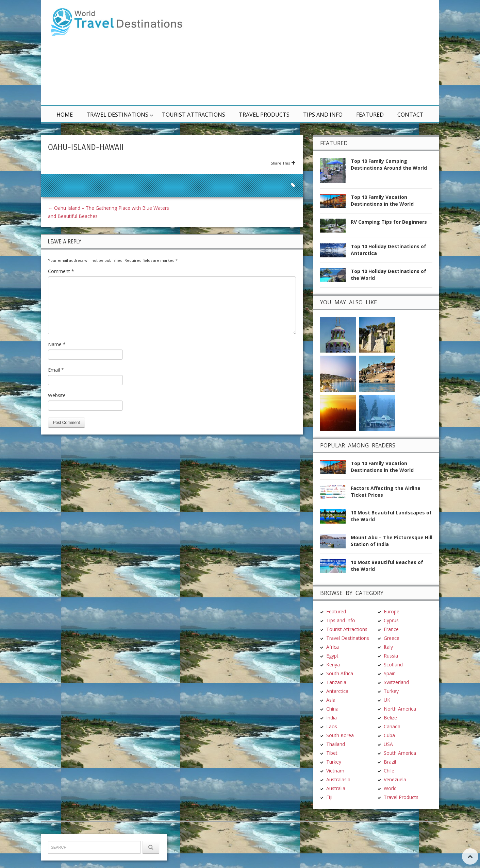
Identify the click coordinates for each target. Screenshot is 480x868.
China (332, 669)
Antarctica (337, 651)
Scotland (393, 624)
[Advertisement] (322, 53)
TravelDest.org (65, 850)
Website (57, 395)
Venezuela (395, 739)
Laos (332, 686)
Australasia (338, 739)
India (332, 677)
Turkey (334, 722)
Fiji (329, 757)
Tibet (332, 713)
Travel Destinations (117, 115)
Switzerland (396, 642)
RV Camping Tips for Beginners (389, 222)
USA (388, 704)
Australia (336, 748)
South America (400, 713)
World (390, 748)
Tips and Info (323, 115)
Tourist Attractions (194, 115)
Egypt (332, 616)
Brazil (390, 722)
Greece (392, 598)
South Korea (340, 695)
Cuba (389, 695)
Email (56, 370)
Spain (390, 633)
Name (57, 344)
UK (387, 660)
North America (400, 669)
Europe (392, 571)
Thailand (336, 704)
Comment (61, 271)
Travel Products (264, 115)
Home (65, 115)
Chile (389, 730)
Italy (388, 607)
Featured (370, 115)
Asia (331, 660)
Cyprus (391, 580)
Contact (410, 115)
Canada (392, 686)
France (391, 589)
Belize (390, 677)
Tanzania (336, 642)
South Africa (340, 633)
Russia (391, 616)
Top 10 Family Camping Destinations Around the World (389, 164)
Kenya (333, 624)
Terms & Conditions (138, 850)
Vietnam (335, 730)
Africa (333, 607)
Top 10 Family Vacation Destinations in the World (382, 200)
